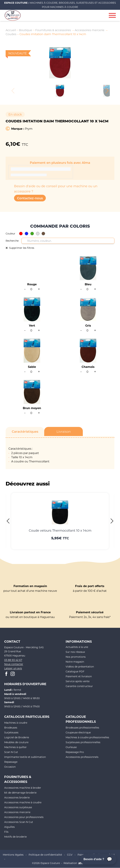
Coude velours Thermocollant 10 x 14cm (60, 530)
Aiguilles (9, 827)
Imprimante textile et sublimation (25, 757)
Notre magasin (75, 662)
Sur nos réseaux (75, 652)
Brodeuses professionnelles (82, 728)
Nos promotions (76, 657)
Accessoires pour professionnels (24, 817)
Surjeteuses (11, 732)
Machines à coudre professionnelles (87, 737)
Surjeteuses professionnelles (83, 742)
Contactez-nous (30, 198)
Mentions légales (13, 855)
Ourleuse (71, 747)
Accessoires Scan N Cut (19, 822)
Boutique (26, 30)
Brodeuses (11, 728)
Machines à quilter (15, 747)
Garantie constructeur (79, 686)
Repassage (11, 762)
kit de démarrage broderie (20, 793)
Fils (6, 832)
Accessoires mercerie (90, 30)
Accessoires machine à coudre (23, 802)
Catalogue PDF (75, 671)
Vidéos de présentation (80, 667)
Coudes (11, 34)
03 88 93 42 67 (13, 660)
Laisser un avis (13, 668)
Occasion (10, 767)
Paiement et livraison (79, 676)
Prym (29, 129)
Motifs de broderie (15, 837)
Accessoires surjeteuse (18, 807)
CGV (70, 855)
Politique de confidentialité (45, 855)
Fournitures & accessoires (53, 30)
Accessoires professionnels (82, 757)
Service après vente (78, 681)
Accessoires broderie (17, 797)
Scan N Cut (11, 752)
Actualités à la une (77, 647)
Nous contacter (14, 664)
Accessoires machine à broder (23, 788)
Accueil (11, 30)
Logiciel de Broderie (17, 737)
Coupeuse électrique (78, 732)
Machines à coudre (16, 723)
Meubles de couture (16, 742)
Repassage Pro (75, 752)
